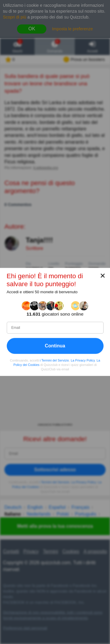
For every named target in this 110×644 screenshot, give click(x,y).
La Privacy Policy (83, 360)
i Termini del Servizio (54, 360)
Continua (55, 346)
